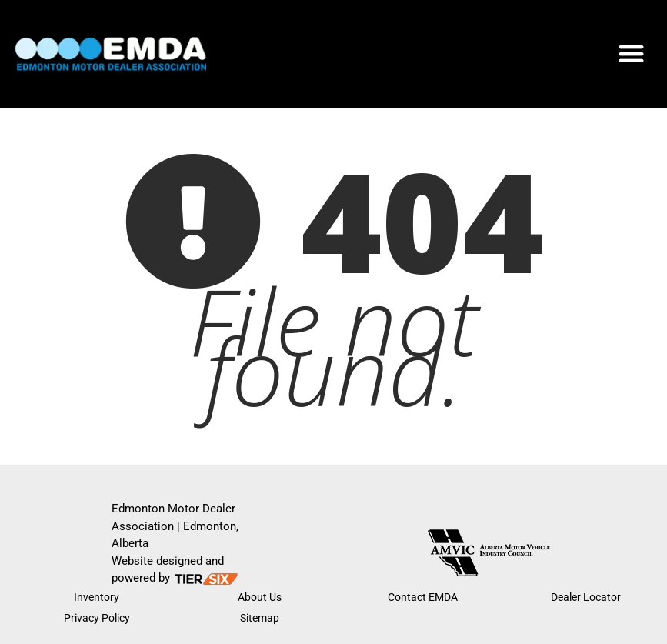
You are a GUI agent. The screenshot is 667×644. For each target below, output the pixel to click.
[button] (631, 54)
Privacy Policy (97, 618)
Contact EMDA (423, 597)
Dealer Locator (586, 597)
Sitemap (260, 618)
